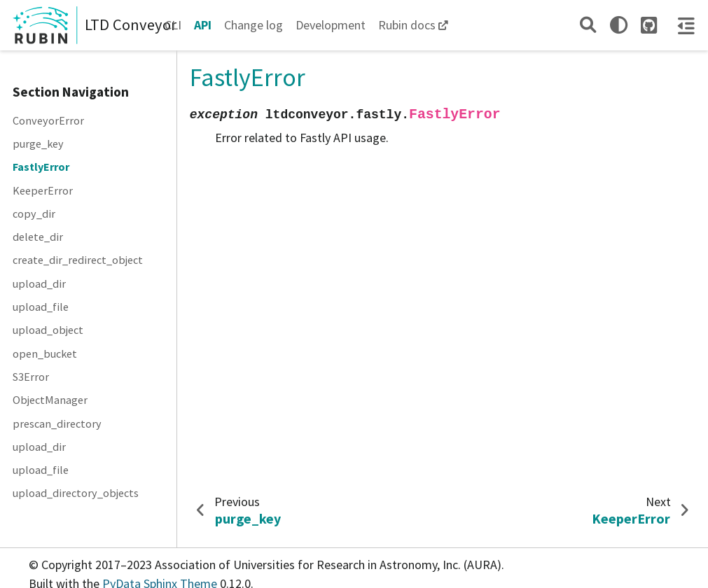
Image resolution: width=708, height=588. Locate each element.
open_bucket (45, 353)
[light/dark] (619, 25)
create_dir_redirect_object (78, 260)
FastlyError (41, 167)
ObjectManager (50, 400)
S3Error (31, 377)
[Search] (588, 25)
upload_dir (39, 283)
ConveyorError (48, 120)
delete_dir (38, 237)
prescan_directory (57, 423)
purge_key (38, 143)
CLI (173, 25)
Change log (254, 25)
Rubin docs (407, 25)
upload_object (48, 330)
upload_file (41, 307)
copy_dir (34, 213)
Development (331, 25)
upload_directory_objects (76, 493)
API (203, 25)
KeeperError (43, 190)
